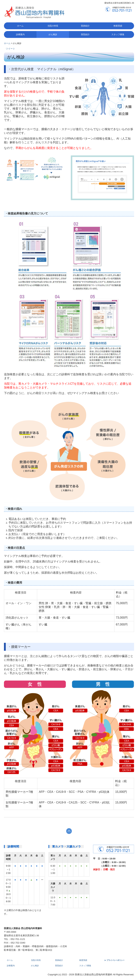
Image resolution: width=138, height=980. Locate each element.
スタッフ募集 (118, 34)
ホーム (20, 26)
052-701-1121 (18, 939)
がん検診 (53, 34)
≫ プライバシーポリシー (114, 960)
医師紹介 (85, 26)
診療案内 (20, 34)
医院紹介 (85, 34)
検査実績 (118, 26)
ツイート (10, 49)
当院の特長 (53, 26)
